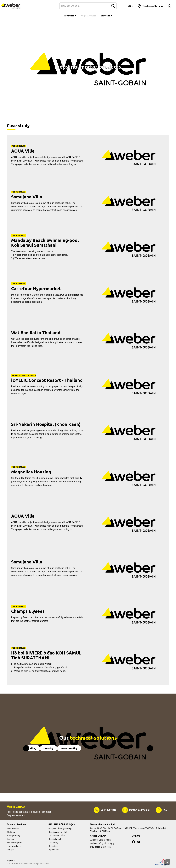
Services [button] (106, 15)
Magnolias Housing (31, 472)
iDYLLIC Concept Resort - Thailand (47, 380)
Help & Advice (88, 15)
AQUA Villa (23, 151)
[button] (130, 6)
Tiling (33, 748)
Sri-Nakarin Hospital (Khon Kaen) (46, 424)
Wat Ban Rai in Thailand (36, 333)
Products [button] (70, 15)
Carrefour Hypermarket (36, 288)
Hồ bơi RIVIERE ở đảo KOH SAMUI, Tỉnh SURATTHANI (46, 655)
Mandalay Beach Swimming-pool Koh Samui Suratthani (45, 243)
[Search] (84, 6)
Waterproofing (69, 748)
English (11, 861)
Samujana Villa (27, 197)
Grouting (49, 748)
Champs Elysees (28, 611)
